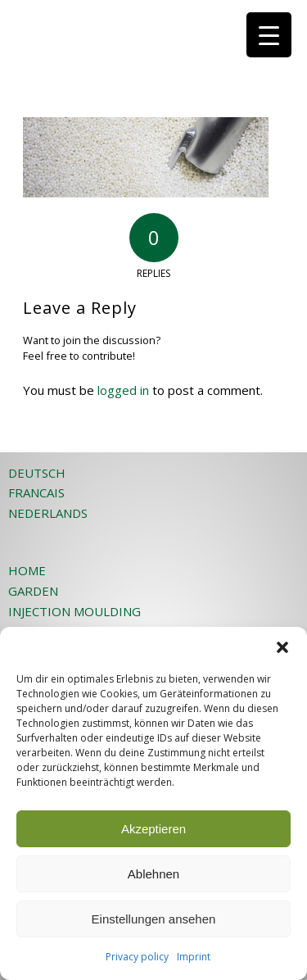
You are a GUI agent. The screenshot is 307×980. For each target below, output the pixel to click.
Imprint (194, 957)
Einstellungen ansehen (154, 919)
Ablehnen (153, 874)
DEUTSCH (37, 473)
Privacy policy (137, 957)
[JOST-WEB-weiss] (127, 33)
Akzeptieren (153, 829)
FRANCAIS (36, 492)
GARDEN (33, 591)
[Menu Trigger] (269, 35)
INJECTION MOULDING (74, 611)
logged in (123, 390)
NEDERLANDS (48, 513)
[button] (282, 647)
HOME (27, 570)
